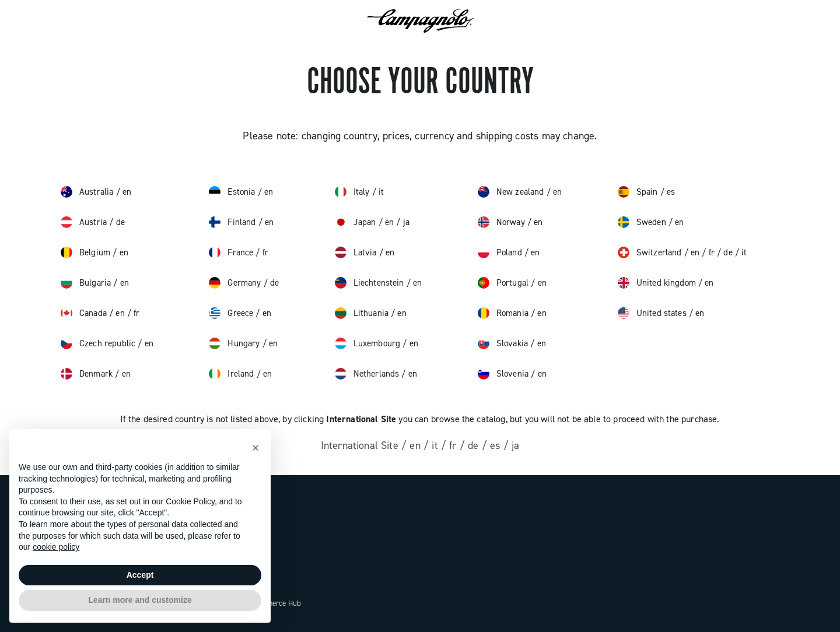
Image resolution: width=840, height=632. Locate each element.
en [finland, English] (269, 222)
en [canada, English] (121, 313)
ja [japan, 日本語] (406, 222)
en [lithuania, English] (402, 313)
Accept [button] (140, 575)
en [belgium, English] (124, 252)
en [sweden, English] (679, 222)
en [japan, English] (391, 222)
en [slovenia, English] (542, 374)
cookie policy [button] (56, 547)
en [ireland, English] (267, 374)
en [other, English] (416, 445)
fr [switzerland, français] (713, 252)
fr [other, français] (454, 445)
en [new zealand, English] (557, 192)
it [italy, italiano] (381, 192)
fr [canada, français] (136, 313)
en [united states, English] (700, 313)
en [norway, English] (538, 222)
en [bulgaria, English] (125, 283)
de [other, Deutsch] (475, 445)
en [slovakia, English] (542, 343)
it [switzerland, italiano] (744, 252)
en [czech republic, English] (149, 343)
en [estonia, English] (269, 192)
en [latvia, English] (390, 252)
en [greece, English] (267, 313)
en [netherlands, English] (413, 374)
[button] (256, 448)
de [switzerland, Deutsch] (729, 252)
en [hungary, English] (273, 343)
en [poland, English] (535, 252)
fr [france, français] (265, 252)
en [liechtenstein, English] (417, 283)
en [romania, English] (542, 313)
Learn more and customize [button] (140, 600)
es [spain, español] (671, 192)
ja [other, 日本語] (515, 445)
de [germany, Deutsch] (274, 283)
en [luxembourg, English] (414, 343)
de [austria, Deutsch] (120, 222)
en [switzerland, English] (696, 252)
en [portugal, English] (542, 283)
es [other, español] (497, 445)
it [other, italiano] (436, 445)
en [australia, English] (127, 192)
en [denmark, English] (126, 374)
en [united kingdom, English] (709, 283)
